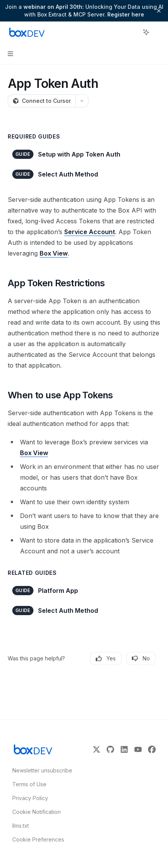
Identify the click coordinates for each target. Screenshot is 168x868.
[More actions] (158, 32)
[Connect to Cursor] (42, 101)
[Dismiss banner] (159, 11)
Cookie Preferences (38, 839)
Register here (126, 14)
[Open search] (132, 32)
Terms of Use (29, 784)
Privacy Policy (30, 798)
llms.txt (21, 826)
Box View (54, 253)
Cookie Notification (37, 812)
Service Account (90, 232)
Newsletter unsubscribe (40, 770)
